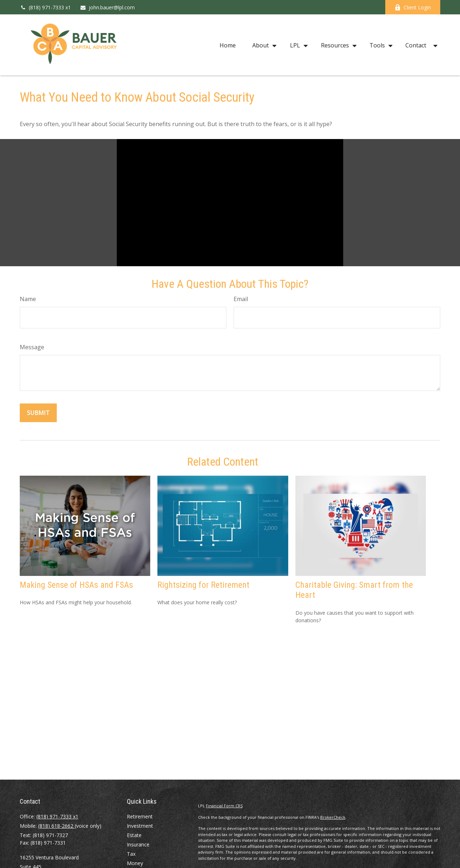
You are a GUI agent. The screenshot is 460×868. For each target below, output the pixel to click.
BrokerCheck (333, 817)
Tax (131, 854)
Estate (134, 835)
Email (241, 299)
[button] (228, 45)
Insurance (138, 844)
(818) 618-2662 (56, 826)
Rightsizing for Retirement (203, 585)
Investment (140, 826)
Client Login (413, 7)
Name (28, 299)
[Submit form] (38, 413)
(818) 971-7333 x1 (45, 7)
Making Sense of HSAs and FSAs (76, 585)
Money (135, 863)
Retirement (140, 816)
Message (32, 347)
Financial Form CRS (224, 806)
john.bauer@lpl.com (107, 7)
